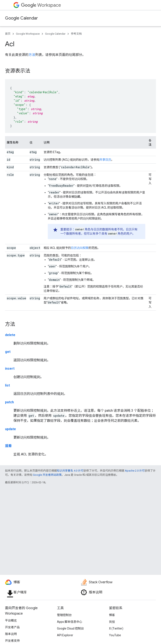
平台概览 (11, 620)
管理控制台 (64, 615)
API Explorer (65, 635)
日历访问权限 (80, 248)
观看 (8, 446)
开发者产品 (12, 627)
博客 (112, 615)
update (10, 429)
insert (10, 369)
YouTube (115, 635)
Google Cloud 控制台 (70, 628)
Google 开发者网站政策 (47, 475)
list (7, 385)
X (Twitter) (116, 628)
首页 (8, 34)
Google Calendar (21, 18)
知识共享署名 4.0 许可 (70, 471)
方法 (32, 55)
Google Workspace (28, 34)
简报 (112, 622)
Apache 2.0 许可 (135, 471)
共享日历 (105, 160)
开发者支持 (12, 641)
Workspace (41, 5)
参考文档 (76, 34)
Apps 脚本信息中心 (70, 622)
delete (10, 335)
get (8, 352)
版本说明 (11, 634)
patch (9, 402)
